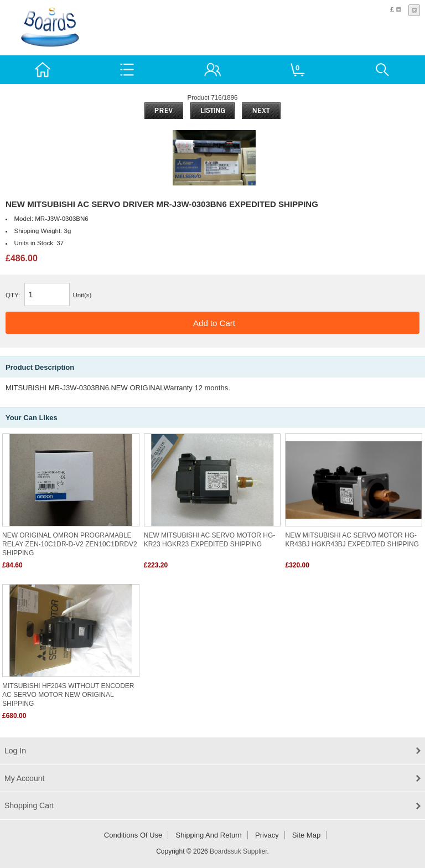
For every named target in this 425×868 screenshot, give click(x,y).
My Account (24, 778)
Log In (15, 751)
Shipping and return (209, 835)
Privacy (267, 835)
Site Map (306, 835)
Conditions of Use (133, 835)
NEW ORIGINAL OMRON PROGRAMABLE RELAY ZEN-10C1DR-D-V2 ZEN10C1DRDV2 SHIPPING (70, 544)
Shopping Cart (29, 805)
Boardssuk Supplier (238, 851)
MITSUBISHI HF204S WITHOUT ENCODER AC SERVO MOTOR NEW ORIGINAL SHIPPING (68, 695)
